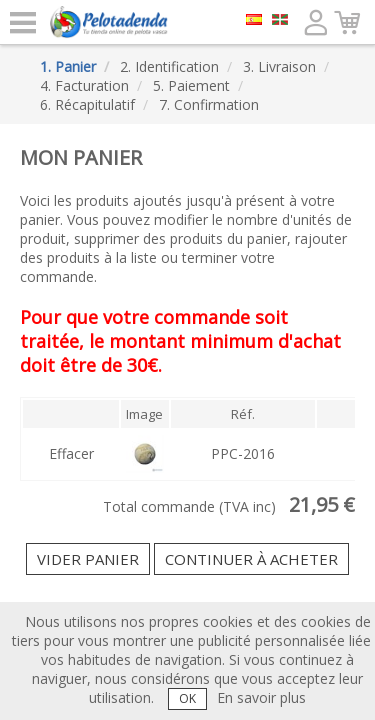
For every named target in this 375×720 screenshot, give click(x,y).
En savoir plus (261, 697)
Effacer (71, 453)
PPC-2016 (243, 453)
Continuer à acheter (251, 559)
